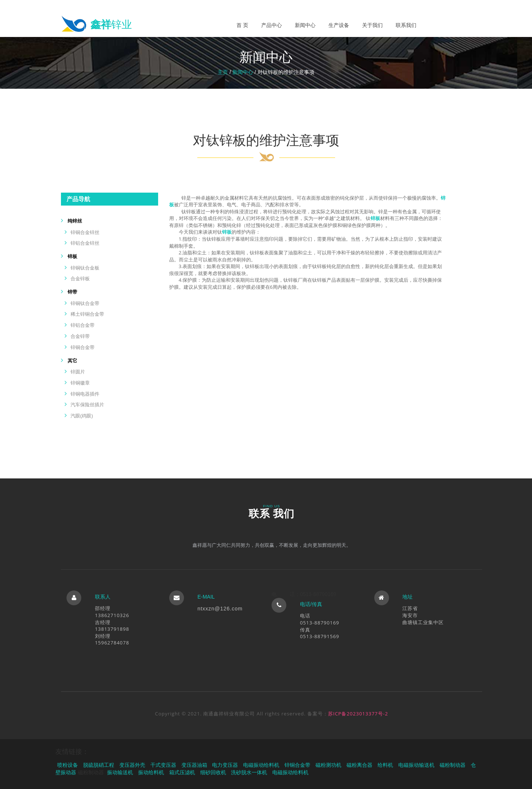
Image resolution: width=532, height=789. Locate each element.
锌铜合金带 (83, 347)
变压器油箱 (194, 765)
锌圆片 (78, 372)
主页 (223, 72)
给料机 (385, 765)
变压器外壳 (132, 765)
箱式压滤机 (182, 772)
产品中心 (272, 25)
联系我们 (406, 25)
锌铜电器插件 (85, 394)
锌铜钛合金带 (85, 303)
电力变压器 (225, 765)
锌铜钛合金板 (85, 268)
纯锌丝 (75, 221)
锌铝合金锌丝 (85, 243)
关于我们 (372, 25)
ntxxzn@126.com (220, 609)
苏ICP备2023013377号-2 (358, 714)
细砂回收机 (213, 772)
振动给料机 (151, 772)
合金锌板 (80, 279)
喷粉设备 (68, 765)
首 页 (242, 25)
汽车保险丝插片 (87, 405)
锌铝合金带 (83, 325)
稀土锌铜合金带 (87, 314)
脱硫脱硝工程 (99, 765)
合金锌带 (80, 336)
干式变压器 (163, 765)
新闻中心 (305, 25)
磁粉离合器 (359, 765)
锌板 (72, 256)
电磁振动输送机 (416, 765)
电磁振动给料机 (261, 765)
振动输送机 (120, 772)
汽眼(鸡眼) (82, 416)
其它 (72, 361)
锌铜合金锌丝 (85, 232)
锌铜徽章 (80, 383)
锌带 (72, 292)
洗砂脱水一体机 (249, 772)
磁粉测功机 (328, 765)
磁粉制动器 (453, 765)
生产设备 (339, 25)
